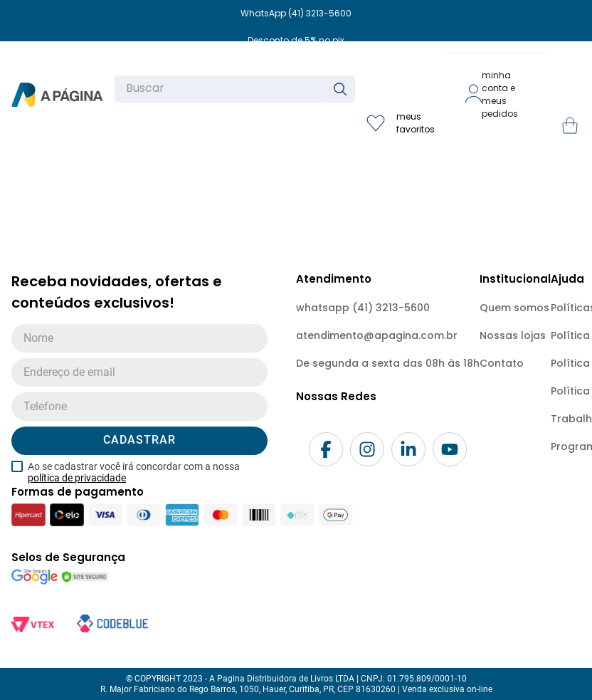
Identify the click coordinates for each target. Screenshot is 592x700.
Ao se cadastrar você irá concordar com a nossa (134, 472)
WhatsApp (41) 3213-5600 (296, 13)
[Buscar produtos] (343, 89)
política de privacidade (77, 478)
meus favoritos (416, 123)
